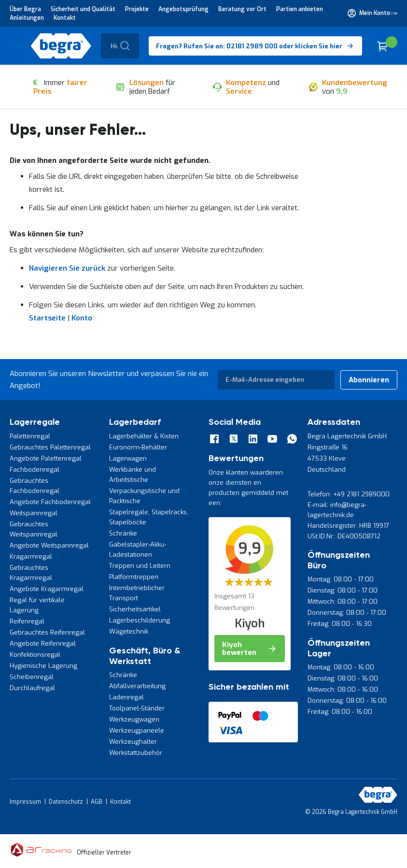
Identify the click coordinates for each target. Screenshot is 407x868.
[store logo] (61, 46)
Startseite (47, 318)
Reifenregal (27, 621)
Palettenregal (30, 436)
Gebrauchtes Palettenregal (50, 447)
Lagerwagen (128, 458)
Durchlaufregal (32, 688)
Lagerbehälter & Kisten (144, 436)
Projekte (137, 9)
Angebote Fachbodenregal (50, 502)
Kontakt (65, 18)
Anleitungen (27, 18)
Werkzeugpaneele (137, 731)
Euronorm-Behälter (138, 447)
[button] (372, 13)
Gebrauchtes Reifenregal (47, 632)
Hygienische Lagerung (43, 666)
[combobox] (120, 46)
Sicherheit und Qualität (83, 9)
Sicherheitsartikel (135, 609)
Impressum (25, 802)
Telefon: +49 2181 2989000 (349, 494)
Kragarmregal (31, 557)
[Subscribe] (369, 380)
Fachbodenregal (35, 470)
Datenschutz (66, 802)
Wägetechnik (129, 631)
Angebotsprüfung (183, 9)
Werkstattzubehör (136, 753)
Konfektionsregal (35, 655)
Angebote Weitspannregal (49, 545)
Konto (82, 318)
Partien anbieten (300, 9)
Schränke (123, 533)
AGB (97, 802)
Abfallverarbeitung (137, 686)
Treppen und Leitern (140, 566)
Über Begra (25, 9)
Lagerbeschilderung (140, 620)
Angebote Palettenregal (46, 458)
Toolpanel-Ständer (137, 708)
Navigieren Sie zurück (67, 268)
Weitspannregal (34, 513)
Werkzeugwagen (134, 719)
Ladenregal (126, 697)
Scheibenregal (32, 677)
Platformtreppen (134, 577)
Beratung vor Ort (242, 9)
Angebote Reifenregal (43, 644)
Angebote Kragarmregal (47, 589)
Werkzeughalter (133, 742)
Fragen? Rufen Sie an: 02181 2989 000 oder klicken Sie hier (249, 46)
